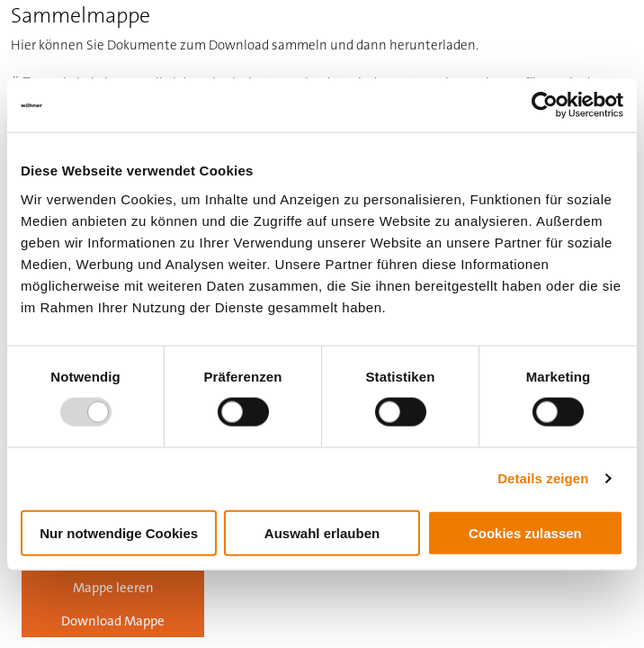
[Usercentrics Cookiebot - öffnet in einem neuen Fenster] (545, 105)
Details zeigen (543, 478)
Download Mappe (113, 621)
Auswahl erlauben (322, 532)
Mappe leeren (113, 588)
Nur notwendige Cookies (119, 532)
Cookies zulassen (525, 532)
